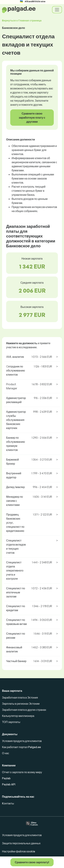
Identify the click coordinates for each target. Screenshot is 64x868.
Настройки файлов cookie (19, 851)
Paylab (6, 778)
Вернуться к (22, 20)
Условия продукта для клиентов (22, 741)
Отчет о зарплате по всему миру (22, 772)
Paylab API (9, 784)
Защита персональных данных (21, 843)
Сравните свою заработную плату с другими (32, 118)
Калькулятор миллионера (18, 716)
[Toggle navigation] (57, 10)
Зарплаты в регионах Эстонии (21, 704)
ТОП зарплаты (11, 722)
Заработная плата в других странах (24, 710)
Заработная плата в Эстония (20, 698)
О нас (6, 753)
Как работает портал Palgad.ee (21, 747)
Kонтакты (8, 803)
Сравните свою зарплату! (32, 862)
